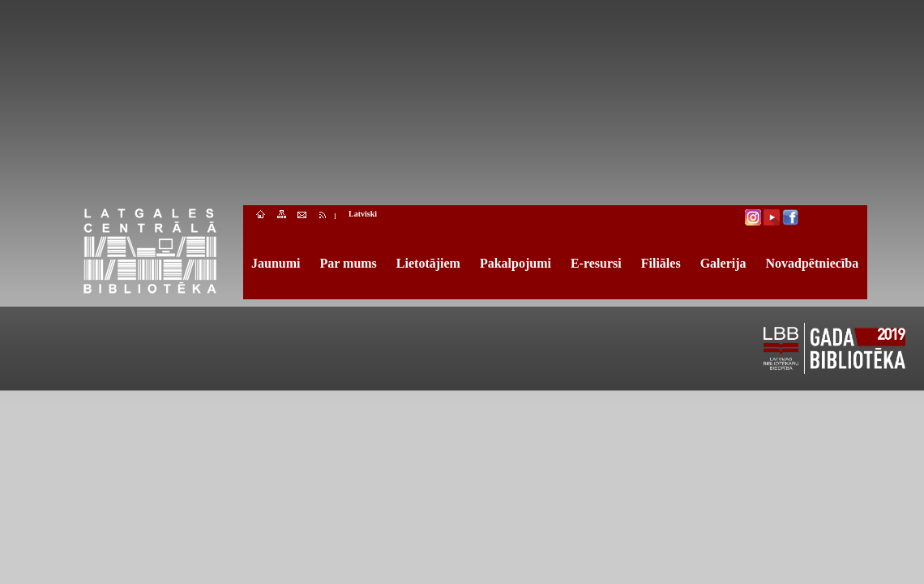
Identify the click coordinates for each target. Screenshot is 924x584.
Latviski (363, 214)
